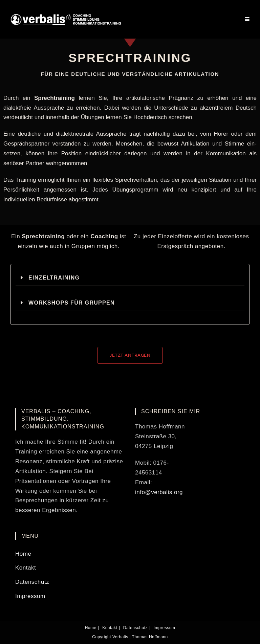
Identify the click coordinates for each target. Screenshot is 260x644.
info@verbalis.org (159, 492)
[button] (130, 278)
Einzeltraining (54, 278)
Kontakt (26, 568)
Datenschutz (32, 582)
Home (23, 554)
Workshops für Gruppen (72, 303)
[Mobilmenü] (247, 19)
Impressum (30, 596)
